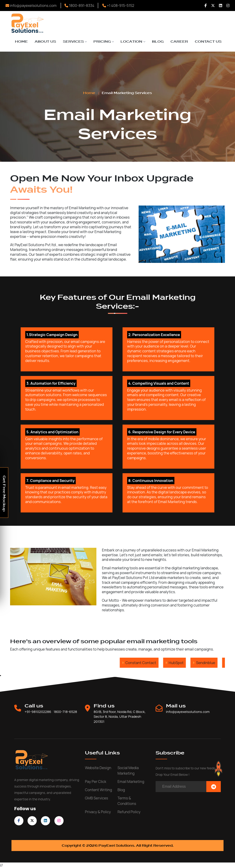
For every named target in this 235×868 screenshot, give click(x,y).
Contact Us (208, 42)
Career (179, 42)
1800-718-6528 (65, 712)
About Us (45, 42)
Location (133, 42)
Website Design (98, 768)
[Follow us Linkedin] (221, 6)
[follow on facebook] (19, 821)
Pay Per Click (96, 782)
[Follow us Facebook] (206, 6)
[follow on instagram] (59, 821)
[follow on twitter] (32, 821)
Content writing (98, 790)
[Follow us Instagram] (228, 6)
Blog (158, 42)
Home (21, 42)
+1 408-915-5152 (118, 6)
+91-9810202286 (38, 712)
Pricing (104, 42)
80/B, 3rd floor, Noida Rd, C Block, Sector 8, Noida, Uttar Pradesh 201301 (120, 717)
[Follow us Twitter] (213, 6)
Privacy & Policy (98, 812)
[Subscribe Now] (214, 787)
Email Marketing (131, 782)
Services (75, 42)
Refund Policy (129, 812)
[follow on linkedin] (45, 821)
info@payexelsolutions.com (31, 6)
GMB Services (97, 798)
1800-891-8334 (79, 6)
